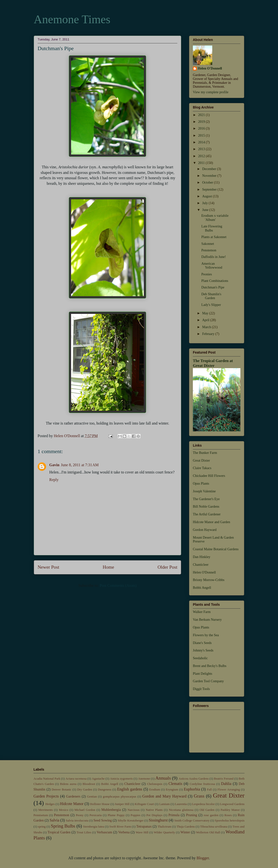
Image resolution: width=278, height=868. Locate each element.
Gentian (92, 797)
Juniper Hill (122, 804)
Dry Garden (85, 790)
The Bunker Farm (205, 453)
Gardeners (73, 796)
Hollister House (100, 804)
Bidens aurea (68, 784)
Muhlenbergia (111, 810)
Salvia (54, 820)
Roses (228, 815)
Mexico (64, 810)
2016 (202, 128)
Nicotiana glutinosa (181, 810)
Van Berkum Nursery (207, 620)
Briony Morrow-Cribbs (209, 580)
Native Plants (154, 810)
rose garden (211, 815)
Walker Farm (202, 612)
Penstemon (209, 250)
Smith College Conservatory (192, 821)
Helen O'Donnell (210, 68)
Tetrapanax (144, 826)
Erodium (155, 790)
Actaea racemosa (76, 779)
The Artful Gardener (207, 514)
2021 (202, 115)
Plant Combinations (215, 281)
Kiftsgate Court (144, 804)
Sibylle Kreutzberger (131, 821)
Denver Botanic (62, 790)
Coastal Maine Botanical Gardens (216, 549)
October (208, 182)
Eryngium (172, 790)
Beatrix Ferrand (224, 779)
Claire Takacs (202, 468)
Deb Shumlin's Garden (211, 296)
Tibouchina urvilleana (214, 827)
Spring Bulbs (63, 826)
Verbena (124, 832)
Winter (185, 832)
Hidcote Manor (72, 804)
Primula (174, 815)
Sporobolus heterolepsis (230, 821)
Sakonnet (208, 244)
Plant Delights (203, 674)
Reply (54, 480)
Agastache (98, 779)
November (210, 176)
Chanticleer (201, 565)
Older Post (167, 567)
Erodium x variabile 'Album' (215, 218)
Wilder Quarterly (164, 832)
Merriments (46, 810)
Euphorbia (192, 789)
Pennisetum (41, 815)
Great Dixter (201, 461)
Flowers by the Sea (206, 635)
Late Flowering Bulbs (212, 228)
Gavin (54, 465)
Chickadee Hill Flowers (209, 476)
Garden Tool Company (208, 681)
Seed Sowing (103, 820)
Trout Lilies (84, 832)
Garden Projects (46, 796)
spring (42, 827)
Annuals (163, 778)
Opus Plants (201, 484)
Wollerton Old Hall (208, 832)
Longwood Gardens (232, 804)
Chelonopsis (155, 784)
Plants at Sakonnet (214, 237)
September (210, 190)
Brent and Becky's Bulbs (210, 666)
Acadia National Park (47, 779)
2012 (202, 156)
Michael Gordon (85, 810)
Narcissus (134, 810)
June (206, 210)
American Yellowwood (212, 266)
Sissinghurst (158, 820)
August (207, 196)
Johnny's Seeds (203, 650)
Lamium (164, 804)
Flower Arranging (229, 790)
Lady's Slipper (211, 305)
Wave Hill (142, 832)
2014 (202, 142)
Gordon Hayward (205, 530)
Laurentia (181, 804)
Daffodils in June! (214, 257)
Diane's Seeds (202, 643)
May (206, 313)
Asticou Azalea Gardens (194, 779)
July (205, 203)
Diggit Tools (201, 689)
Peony (80, 815)
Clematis (175, 784)
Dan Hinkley (202, 557)
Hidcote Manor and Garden (212, 522)
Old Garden (207, 810)
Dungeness (105, 790)
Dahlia (226, 784)
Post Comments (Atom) (118, 585)
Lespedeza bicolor (204, 804)
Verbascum (104, 832)
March (207, 327)
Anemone (144, 779)
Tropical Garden (59, 832)
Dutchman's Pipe (213, 287)
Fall (209, 790)
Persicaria (96, 815)
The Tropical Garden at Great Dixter (213, 363)
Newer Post (48, 567)
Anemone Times (72, 19)
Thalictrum (164, 827)
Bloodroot (89, 784)
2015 (202, 136)
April (206, 320)
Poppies (135, 815)
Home (108, 567)
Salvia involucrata (77, 821)
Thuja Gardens (186, 827)
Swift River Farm (120, 827)
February (209, 334)
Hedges (50, 804)
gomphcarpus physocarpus (120, 797)
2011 (202, 163)
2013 (202, 149)
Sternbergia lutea (94, 827)
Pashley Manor (230, 810)
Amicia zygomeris (121, 779)
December (209, 169)
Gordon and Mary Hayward (164, 796)
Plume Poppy (116, 815)
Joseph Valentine (204, 491)
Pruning (192, 815)
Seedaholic (200, 658)
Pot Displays (154, 815)
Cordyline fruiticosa (202, 784)
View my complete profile (211, 92)
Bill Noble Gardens (206, 507)
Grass (199, 796)
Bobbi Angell (202, 588)
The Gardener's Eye (206, 499)
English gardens (130, 789)
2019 (202, 122)
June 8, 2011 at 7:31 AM (80, 465)
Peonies (207, 274)
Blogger (203, 858)
